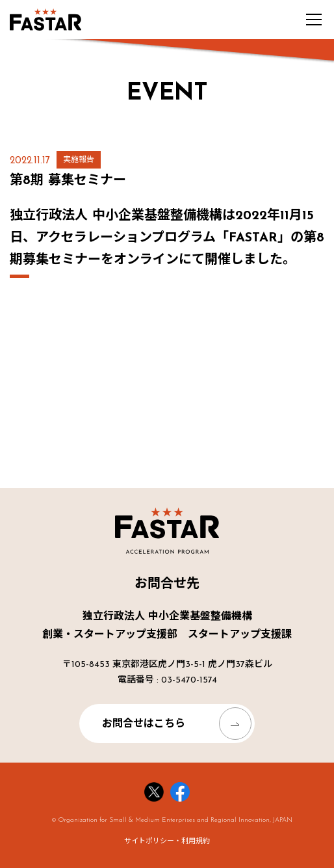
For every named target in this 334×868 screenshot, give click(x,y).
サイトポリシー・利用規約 (167, 842)
